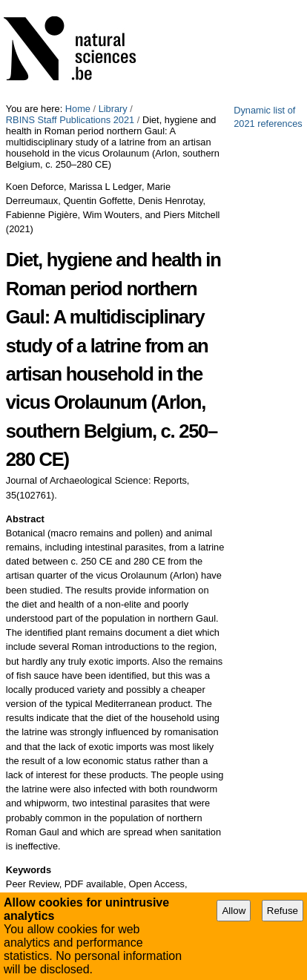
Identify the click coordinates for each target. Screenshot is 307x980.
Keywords (29, 870)
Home (78, 109)
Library (113, 109)
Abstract (25, 519)
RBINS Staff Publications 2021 (70, 120)
